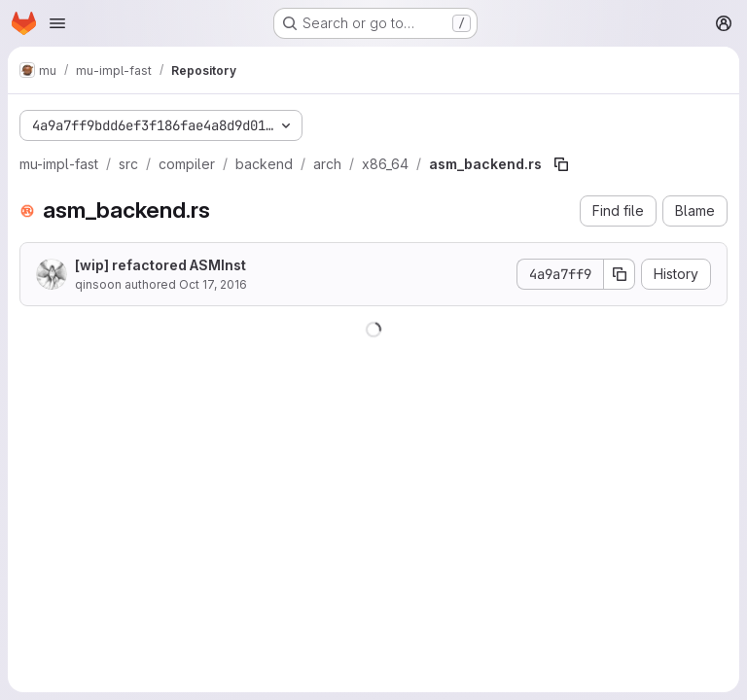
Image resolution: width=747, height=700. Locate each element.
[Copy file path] (561, 164)
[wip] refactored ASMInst (160, 265)
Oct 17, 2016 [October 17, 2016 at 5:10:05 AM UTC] (213, 284)
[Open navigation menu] (57, 23)
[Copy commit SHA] (620, 274)
